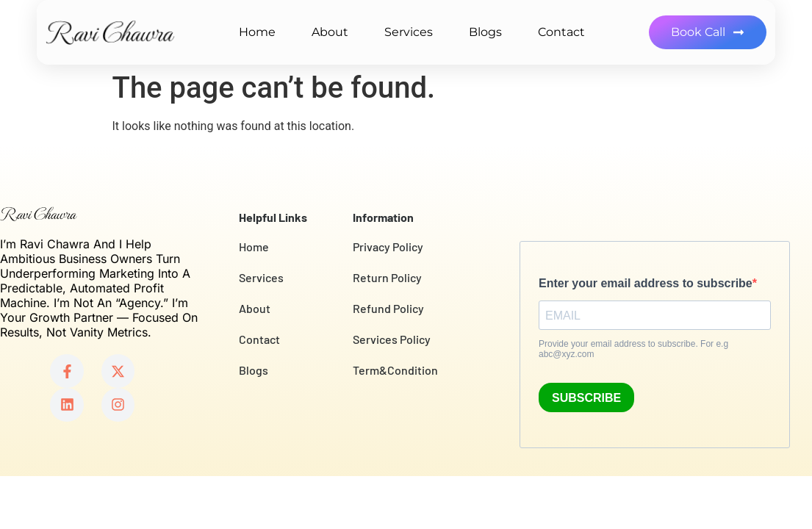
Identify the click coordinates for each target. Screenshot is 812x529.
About (330, 32)
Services (409, 32)
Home (257, 32)
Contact (561, 32)
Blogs (485, 32)
